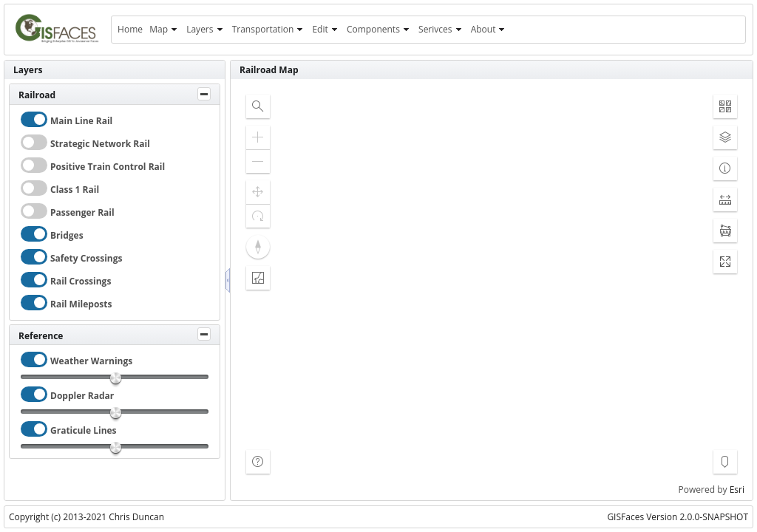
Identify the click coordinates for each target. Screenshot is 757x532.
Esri (737, 490)
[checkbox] (34, 119)
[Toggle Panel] (204, 94)
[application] (492, 290)
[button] (258, 106)
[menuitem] (130, 30)
